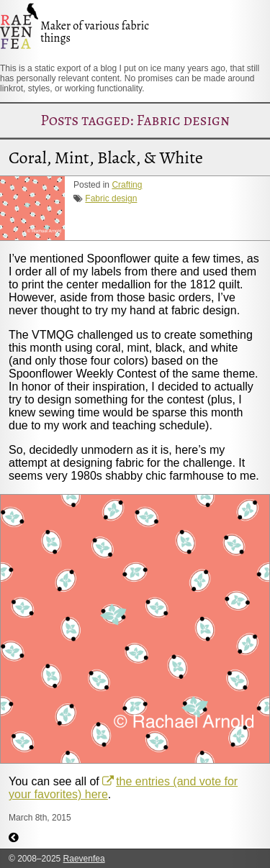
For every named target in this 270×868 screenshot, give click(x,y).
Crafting (127, 185)
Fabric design (111, 198)
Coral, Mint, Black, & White (106, 157)
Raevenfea (84, 859)
